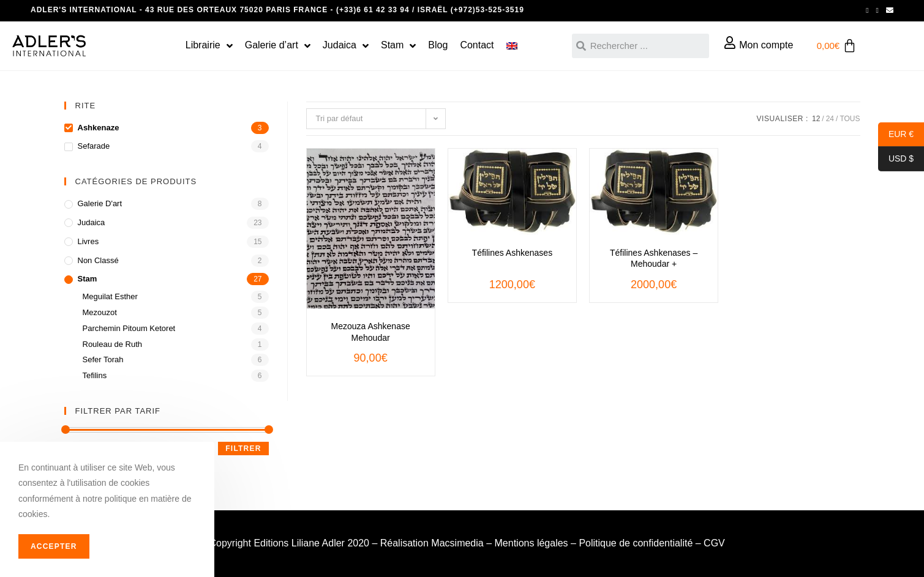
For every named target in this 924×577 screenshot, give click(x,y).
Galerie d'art (100, 203)
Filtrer (243, 449)
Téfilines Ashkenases (513, 253)
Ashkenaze (99, 128)
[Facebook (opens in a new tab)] (867, 10)
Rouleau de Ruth (113, 344)
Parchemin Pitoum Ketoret (129, 328)
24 (830, 119)
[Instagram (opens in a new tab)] (877, 10)
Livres (88, 241)
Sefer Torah (103, 359)
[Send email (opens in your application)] (888, 10)
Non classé (98, 260)
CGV (714, 543)
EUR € (896, 135)
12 (816, 119)
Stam (88, 279)
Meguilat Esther (110, 296)
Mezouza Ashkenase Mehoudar (371, 332)
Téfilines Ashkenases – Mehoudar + (654, 258)
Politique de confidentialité (636, 543)
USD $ (896, 159)
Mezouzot (100, 312)
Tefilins (95, 375)
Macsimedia (457, 543)
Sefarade (94, 146)
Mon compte (766, 45)
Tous (850, 119)
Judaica (92, 222)
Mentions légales (531, 543)
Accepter (54, 546)
